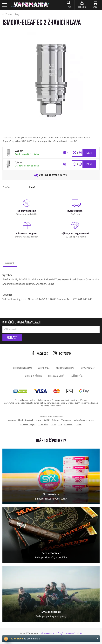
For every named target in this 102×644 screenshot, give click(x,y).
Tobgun (55, 420)
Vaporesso (66, 420)
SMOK (47, 420)
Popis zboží (10, 264)
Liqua (39, 420)
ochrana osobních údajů (52, 633)
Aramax (12, 420)
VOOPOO (69, 424)
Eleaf (32, 187)
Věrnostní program (22, 369)
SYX (60, 424)
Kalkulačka (44, 369)
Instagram (62, 354)
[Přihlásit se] (81, 5)
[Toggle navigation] (4, 5)
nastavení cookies (74, 633)
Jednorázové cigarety (84, 420)
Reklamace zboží (56, 376)
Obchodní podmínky (65, 369)
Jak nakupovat (87, 369)
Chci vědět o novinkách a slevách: (22, 323)
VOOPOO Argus (28, 424)
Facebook (40, 354)
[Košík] (95, 5)
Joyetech (29, 420)
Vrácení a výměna (33, 376)
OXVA (53, 424)
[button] (68, 5)
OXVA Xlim (43, 424)
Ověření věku (77, 376)
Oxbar (79, 424)
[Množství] (77, 153)
